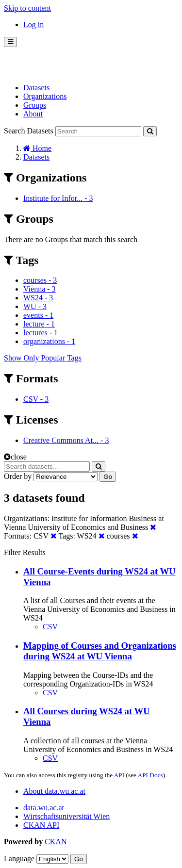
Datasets (36, 88)
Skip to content (27, 8)
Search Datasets (29, 131)
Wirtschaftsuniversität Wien (66, 816)
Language (19, 859)
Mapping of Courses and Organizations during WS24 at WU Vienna (100, 651)
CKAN (56, 842)
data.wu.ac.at (44, 808)
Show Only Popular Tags (43, 358)
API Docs (150, 775)
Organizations (45, 96)
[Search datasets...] (47, 467)
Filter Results (25, 552)
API (119, 775)
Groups (35, 105)
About (33, 114)
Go (108, 477)
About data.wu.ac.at (54, 791)
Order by (18, 476)
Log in (33, 25)
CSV (50, 627)
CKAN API (41, 825)
